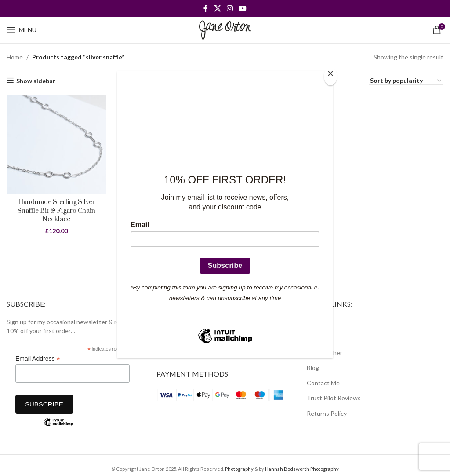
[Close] (330, 76)
